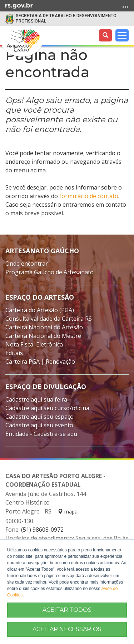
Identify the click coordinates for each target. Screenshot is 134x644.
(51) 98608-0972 (42, 530)
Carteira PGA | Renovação (40, 362)
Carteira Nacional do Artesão (44, 327)
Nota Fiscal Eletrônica (34, 344)
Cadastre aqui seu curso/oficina (47, 408)
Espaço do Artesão (40, 297)
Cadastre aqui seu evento (39, 425)
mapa (68, 512)
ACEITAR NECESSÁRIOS (67, 629)
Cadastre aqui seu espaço (39, 417)
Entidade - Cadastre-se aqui (42, 434)
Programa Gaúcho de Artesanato (49, 272)
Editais (14, 353)
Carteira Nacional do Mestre (43, 336)
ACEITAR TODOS (67, 610)
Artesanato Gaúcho (42, 251)
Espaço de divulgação (46, 387)
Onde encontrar (27, 264)
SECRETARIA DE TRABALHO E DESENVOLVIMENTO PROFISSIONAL (66, 18)
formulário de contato (89, 196)
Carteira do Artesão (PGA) (40, 310)
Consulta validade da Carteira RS (49, 319)
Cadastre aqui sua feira (36, 399)
